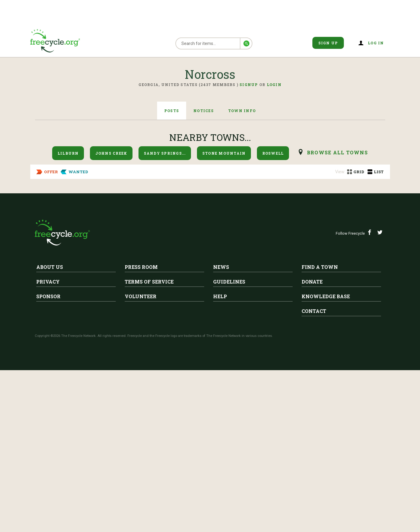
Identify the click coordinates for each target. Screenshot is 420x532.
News (221, 429)
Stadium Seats (96, 265)
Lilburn (68, 153)
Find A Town (320, 429)
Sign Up (328, 43)
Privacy (48, 443)
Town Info (242, 111)
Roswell (273, 153)
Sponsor (48, 458)
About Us (50, 429)
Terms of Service (149, 443)
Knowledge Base (326, 458)
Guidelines (229, 443)
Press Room (141, 429)
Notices (204, 111)
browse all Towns (337, 152)
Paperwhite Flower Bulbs (113, 315)
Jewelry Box (94, 207)
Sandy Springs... (165, 153)
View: (340, 172)
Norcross (95, 198)
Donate (312, 443)
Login (274, 85)
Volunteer (141, 458)
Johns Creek (111, 153)
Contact (314, 473)
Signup (249, 85)
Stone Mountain (224, 153)
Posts (172, 111)
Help (220, 458)
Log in (376, 43)
